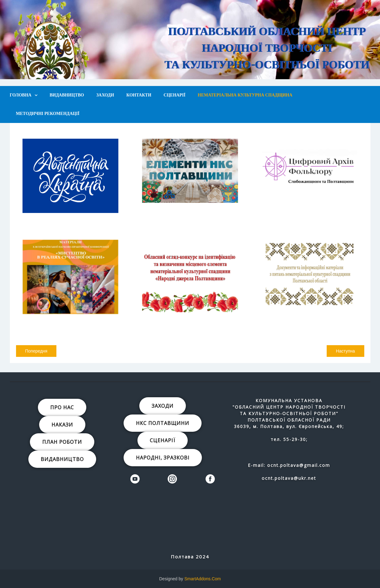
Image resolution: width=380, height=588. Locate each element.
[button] (251, 38)
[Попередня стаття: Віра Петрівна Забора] (36, 351)
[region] (190, 40)
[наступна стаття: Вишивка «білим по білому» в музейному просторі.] (345, 351)
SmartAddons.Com (202, 579)
